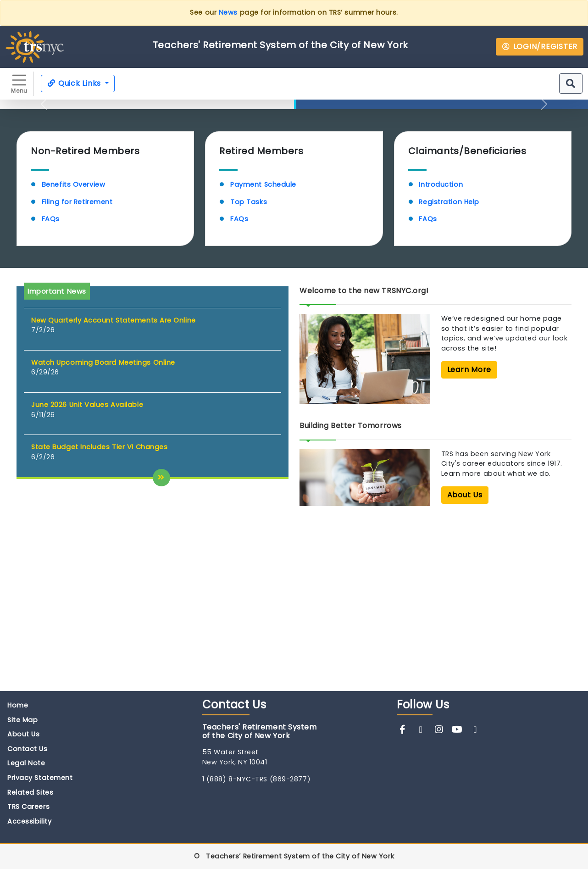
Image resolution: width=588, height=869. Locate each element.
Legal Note (26, 763)
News (228, 12)
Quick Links (75, 83)
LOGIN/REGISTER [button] (540, 47)
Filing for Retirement (78, 369)
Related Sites (30, 793)
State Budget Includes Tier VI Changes (99, 614)
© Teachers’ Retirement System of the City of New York (294, 857)
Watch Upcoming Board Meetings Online (103, 529)
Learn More (336, 256)
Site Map (22, 720)
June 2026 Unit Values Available (87, 572)
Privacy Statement (40, 778)
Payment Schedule (263, 351)
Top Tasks (249, 369)
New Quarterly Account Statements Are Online (114, 487)
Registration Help (449, 369)
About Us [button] (465, 662)
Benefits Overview (73, 351)
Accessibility (29, 822)
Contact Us (28, 749)
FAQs (51, 386)
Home (18, 706)
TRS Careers (28, 807)
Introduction (441, 351)
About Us (23, 735)
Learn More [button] (469, 537)
